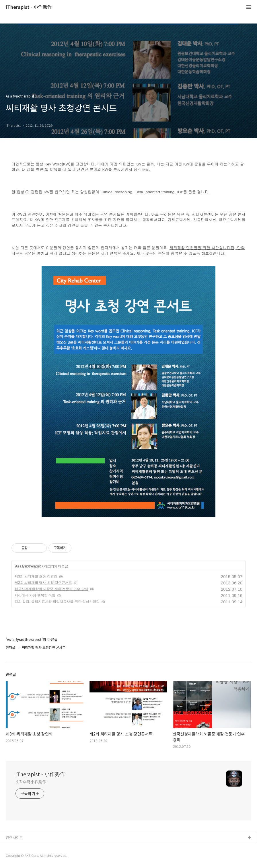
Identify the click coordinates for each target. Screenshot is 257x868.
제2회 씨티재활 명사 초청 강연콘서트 (43, 583)
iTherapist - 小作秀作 (29, 7)
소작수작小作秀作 (31, 782)
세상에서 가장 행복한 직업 (35, 595)
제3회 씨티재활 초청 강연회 (36, 576)
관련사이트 (14, 837)
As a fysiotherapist (28, 566)
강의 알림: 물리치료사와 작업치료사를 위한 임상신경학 (57, 602)
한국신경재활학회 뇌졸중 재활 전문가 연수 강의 (51, 589)
